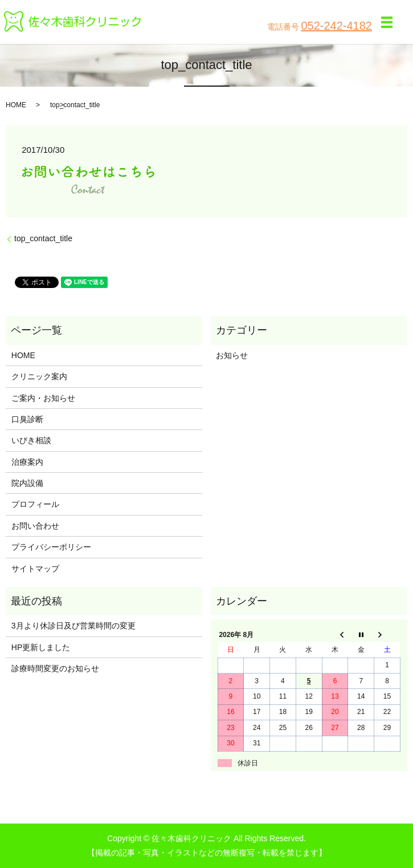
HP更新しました (41, 647)
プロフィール (35, 504)
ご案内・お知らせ (43, 398)
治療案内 (27, 462)
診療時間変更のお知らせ (55, 668)
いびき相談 (31, 440)
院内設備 (27, 483)
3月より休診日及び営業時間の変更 (73, 626)
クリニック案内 (39, 376)
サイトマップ (35, 569)
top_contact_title (43, 238)
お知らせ (232, 355)
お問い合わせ (35, 526)
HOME (16, 105)
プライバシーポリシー (51, 547)
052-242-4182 (336, 26)
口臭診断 (27, 419)
